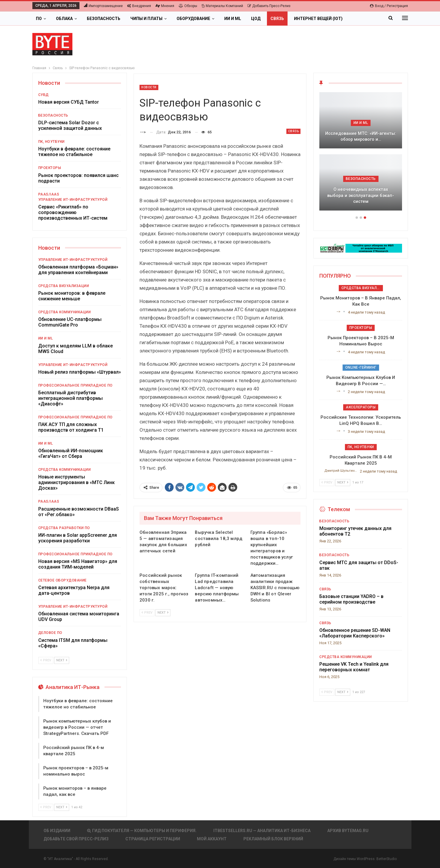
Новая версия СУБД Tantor (69, 102)
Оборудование (193, 19)
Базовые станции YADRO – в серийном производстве (351, 599)
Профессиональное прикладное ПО (75, 385)
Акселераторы (361, 407)
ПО (39, 19)
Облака (64, 19)
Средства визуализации (64, 286)
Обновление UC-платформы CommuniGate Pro (70, 322)
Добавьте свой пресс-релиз (76, 839)
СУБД (44, 95)
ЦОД (256, 19)
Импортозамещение (103, 6)
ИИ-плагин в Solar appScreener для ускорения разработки (78, 538)
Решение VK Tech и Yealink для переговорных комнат (354, 667)
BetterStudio (387, 859)
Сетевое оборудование (63, 580)
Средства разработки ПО (64, 528)
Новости (149, 87)
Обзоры (188, 6)
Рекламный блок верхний (273, 839)
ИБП (361, 123)
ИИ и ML (233, 19)
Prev (147, 613)
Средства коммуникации (65, 312)
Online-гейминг (361, 367)
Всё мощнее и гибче (361, 201)
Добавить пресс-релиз (269, 6)
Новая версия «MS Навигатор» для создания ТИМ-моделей (78, 564)
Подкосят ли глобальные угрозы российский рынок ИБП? (361, 136)
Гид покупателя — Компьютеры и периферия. (142, 831)
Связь (277, 19)
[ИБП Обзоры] (361, 248)
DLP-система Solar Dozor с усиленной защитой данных (70, 125)
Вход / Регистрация (389, 6)
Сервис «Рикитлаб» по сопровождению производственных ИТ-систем (73, 212)
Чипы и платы (146, 19)
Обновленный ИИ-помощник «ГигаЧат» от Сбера (71, 453)
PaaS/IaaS (49, 194)
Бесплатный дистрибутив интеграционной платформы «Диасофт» (70, 398)
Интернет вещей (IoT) (318, 19)
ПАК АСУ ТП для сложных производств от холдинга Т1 (71, 427)
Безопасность (104, 19)
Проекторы (50, 168)
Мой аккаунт (212, 839)
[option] (361, 154)
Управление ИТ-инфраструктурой (73, 200)
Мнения (165, 6)
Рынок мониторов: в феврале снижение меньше (72, 296)
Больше (362, 19)
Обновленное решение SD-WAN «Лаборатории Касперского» (355, 633)
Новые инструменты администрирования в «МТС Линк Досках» (77, 482)
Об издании (57, 831)
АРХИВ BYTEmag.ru (348, 831)
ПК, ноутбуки (52, 142)
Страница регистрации (153, 839)
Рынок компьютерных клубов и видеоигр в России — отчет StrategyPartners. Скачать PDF (77, 727)
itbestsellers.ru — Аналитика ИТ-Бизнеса (262, 831)
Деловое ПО (50, 633)
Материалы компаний (222, 6)
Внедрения (139, 6)
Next (163, 613)
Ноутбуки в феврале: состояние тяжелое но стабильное (74, 152)
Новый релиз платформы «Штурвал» (80, 372)
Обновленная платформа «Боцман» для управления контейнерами (78, 270)
